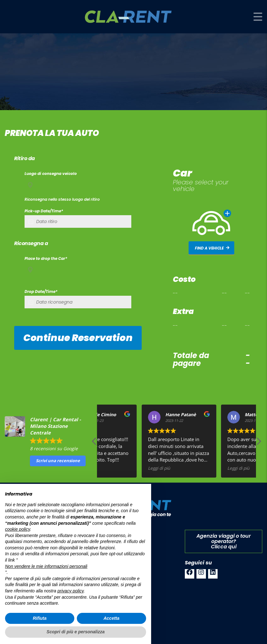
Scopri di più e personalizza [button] (76, 632)
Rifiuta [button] (40, 618)
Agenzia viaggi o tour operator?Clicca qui (224, 541)
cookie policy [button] (17, 529)
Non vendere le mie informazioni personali (46, 566)
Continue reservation (78, 338)
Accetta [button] (112, 618)
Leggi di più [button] (190, 468)
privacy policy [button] (71, 591)
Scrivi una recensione (58, 461)
